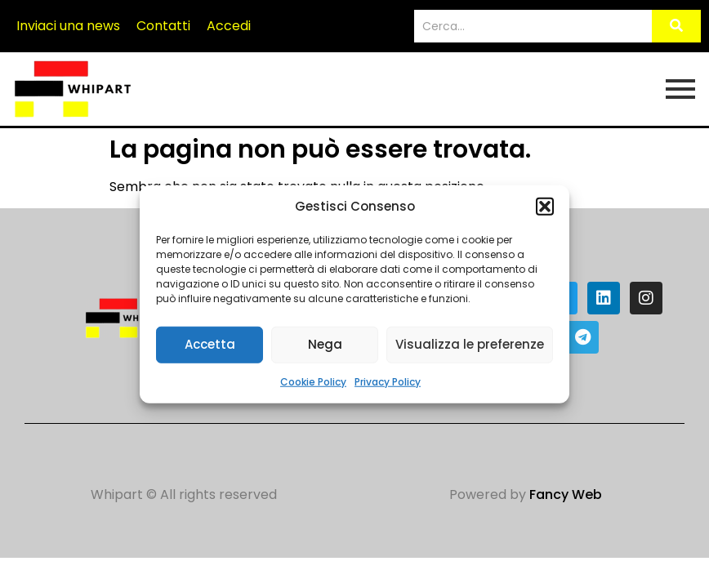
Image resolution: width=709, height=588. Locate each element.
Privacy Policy (388, 381)
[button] (545, 207)
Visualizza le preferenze (470, 344)
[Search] (533, 27)
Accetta (210, 344)
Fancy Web (566, 494)
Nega (325, 344)
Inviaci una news (68, 26)
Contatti (163, 26)
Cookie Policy (313, 381)
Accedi (229, 26)
